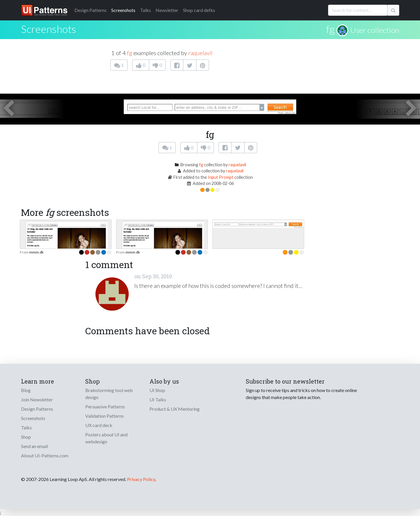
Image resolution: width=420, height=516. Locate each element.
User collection (375, 30)
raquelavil (200, 53)
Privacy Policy (141, 479)
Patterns (90, 10)
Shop (26, 437)
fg (330, 29)
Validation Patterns (104, 416)
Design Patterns (37, 409)
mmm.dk (36, 252)
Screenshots (123, 10)
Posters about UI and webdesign (106, 438)
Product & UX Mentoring (175, 409)
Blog (26, 390)
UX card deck (99, 425)
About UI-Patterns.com (45, 455)
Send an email (34, 446)
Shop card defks (199, 10)
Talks (145, 10)
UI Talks (158, 399)
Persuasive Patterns (105, 406)
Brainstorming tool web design (109, 394)
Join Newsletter (37, 399)
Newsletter (167, 10)
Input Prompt (221, 177)
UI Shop (157, 390)
